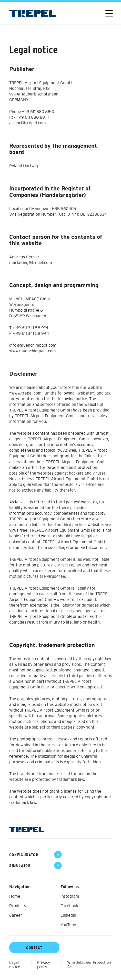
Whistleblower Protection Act (89, 965)
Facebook (69, 906)
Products (18, 906)
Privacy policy (44, 965)
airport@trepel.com (28, 123)
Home (15, 896)
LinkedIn (68, 915)
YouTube (68, 925)
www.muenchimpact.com (33, 351)
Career (16, 915)
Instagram (70, 896)
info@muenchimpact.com (33, 345)
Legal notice (15, 965)
